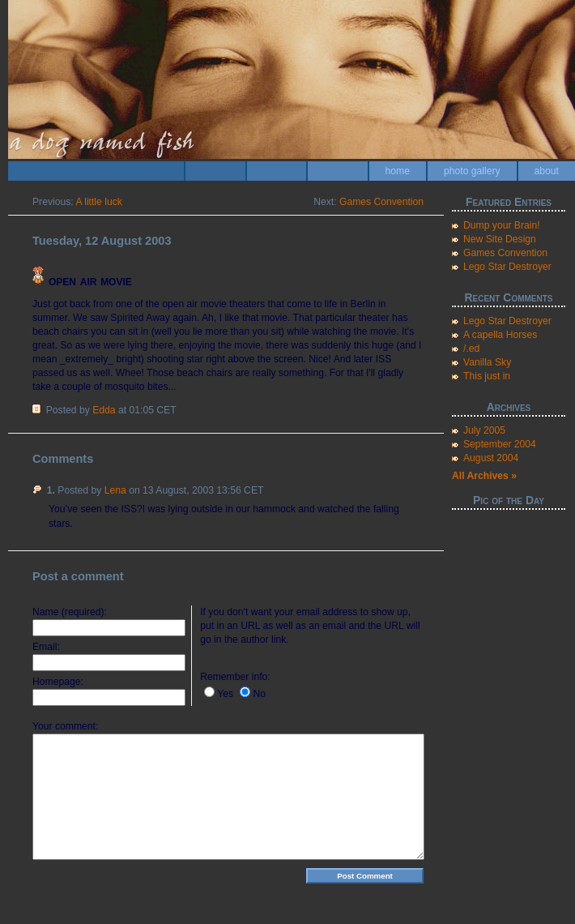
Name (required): (70, 612)
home (398, 171)
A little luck (98, 202)
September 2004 (500, 444)
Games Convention (381, 202)
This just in (487, 376)
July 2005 (484, 430)
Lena (115, 490)
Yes (225, 694)
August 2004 (491, 458)
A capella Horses (500, 335)
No (259, 694)
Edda (104, 410)
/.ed (471, 349)
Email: (46, 647)
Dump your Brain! (502, 225)
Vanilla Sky (487, 362)
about (547, 171)
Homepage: (58, 682)
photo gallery (472, 171)
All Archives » (484, 476)
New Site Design (500, 239)
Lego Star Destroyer (507, 267)
